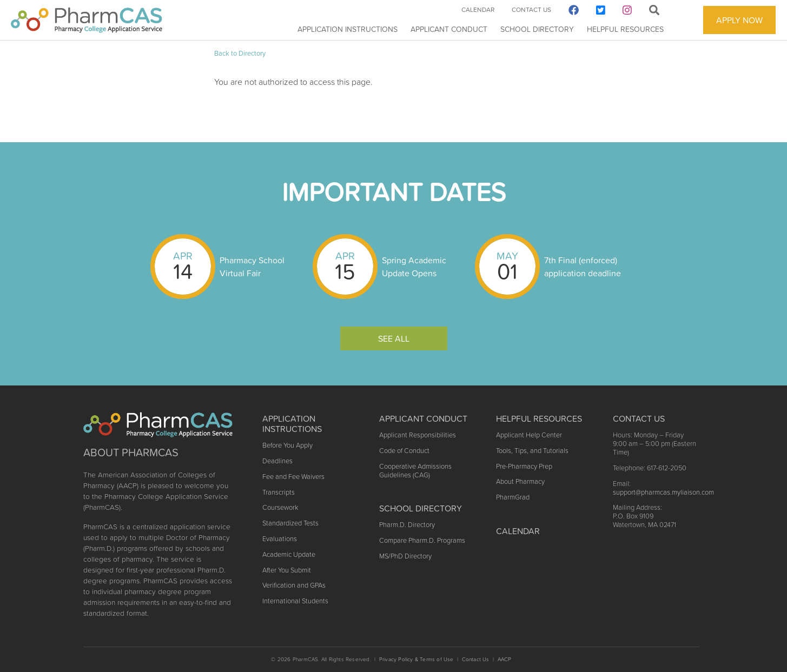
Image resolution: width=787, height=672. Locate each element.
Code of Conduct (404, 451)
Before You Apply (287, 445)
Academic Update (289, 554)
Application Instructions (348, 29)
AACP (505, 659)
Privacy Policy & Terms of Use (416, 659)
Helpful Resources (625, 29)
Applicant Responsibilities (418, 435)
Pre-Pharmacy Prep (524, 466)
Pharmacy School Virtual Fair (252, 267)
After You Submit (287, 570)
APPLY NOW (739, 20)
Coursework (280, 507)
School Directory (537, 29)
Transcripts (279, 492)
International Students (295, 601)
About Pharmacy (520, 481)
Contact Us (531, 10)
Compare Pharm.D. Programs (422, 540)
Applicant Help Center (529, 435)
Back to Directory (240, 53)
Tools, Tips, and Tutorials (532, 451)
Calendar (478, 10)
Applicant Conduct (449, 29)
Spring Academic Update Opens (414, 267)
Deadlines (277, 461)
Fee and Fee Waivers (293, 477)
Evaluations (280, 539)
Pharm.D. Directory (407, 525)
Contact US (639, 418)
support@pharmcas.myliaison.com (663, 492)
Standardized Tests (290, 523)
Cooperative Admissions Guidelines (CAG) (415, 471)
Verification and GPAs (294, 585)
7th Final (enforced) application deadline (583, 267)
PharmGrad (513, 497)
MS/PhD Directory (405, 556)
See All (394, 338)
